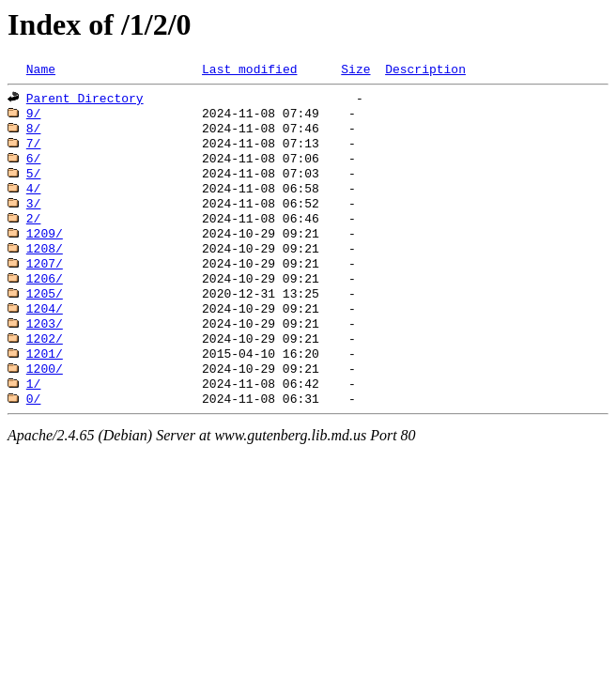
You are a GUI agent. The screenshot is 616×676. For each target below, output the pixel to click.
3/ (34, 220)
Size (355, 70)
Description (425, 70)
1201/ (45, 389)
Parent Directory (85, 101)
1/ (34, 422)
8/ (34, 135)
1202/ (45, 372)
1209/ (45, 253)
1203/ (45, 355)
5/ (34, 186)
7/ (34, 152)
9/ (34, 118)
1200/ (45, 406)
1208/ (45, 270)
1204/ (45, 338)
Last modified (249, 70)
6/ (34, 169)
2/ (34, 237)
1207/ (45, 287)
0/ (34, 439)
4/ (34, 203)
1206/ (45, 304)
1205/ (45, 321)
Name (41, 70)
